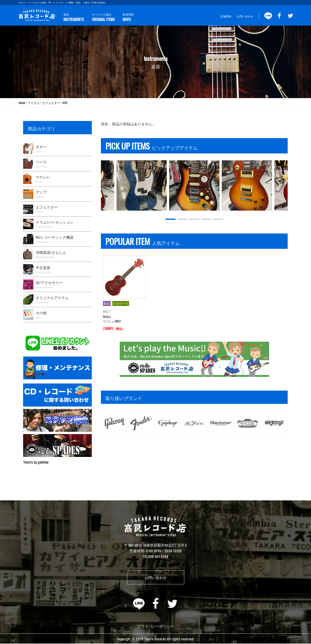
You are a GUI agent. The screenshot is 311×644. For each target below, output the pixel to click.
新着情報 (127, 17)
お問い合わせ (245, 16)
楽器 (73, 17)
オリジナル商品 (102, 17)
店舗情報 (226, 16)
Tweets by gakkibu (36, 462)
